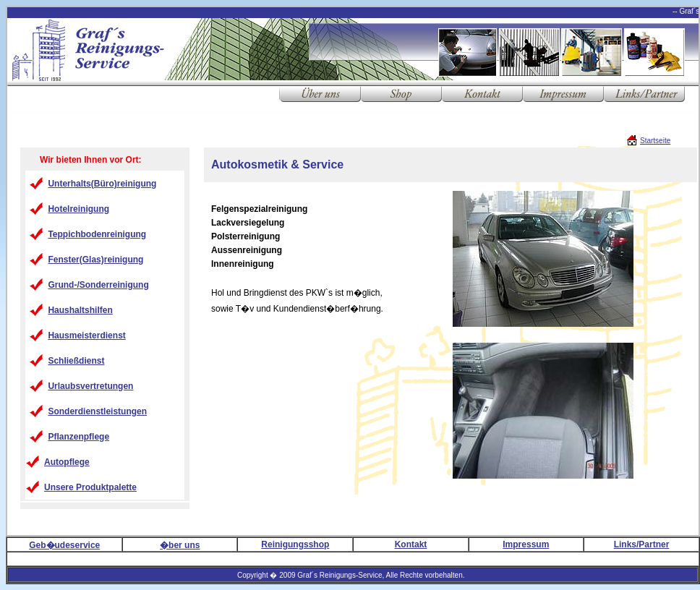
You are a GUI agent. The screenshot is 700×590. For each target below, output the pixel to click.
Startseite (655, 141)
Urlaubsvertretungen (90, 386)
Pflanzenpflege (78, 437)
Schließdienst (76, 361)
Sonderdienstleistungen (97, 411)
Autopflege (67, 462)
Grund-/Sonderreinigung (98, 285)
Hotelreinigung (78, 209)
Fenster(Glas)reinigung (95, 260)
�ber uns (180, 545)
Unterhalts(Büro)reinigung (102, 184)
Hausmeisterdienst (86, 335)
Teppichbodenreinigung (97, 234)
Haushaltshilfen (80, 310)
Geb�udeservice (64, 545)
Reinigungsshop (295, 544)
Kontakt (411, 544)
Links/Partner (642, 544)
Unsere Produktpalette (90, 487)
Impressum (526, 544)
